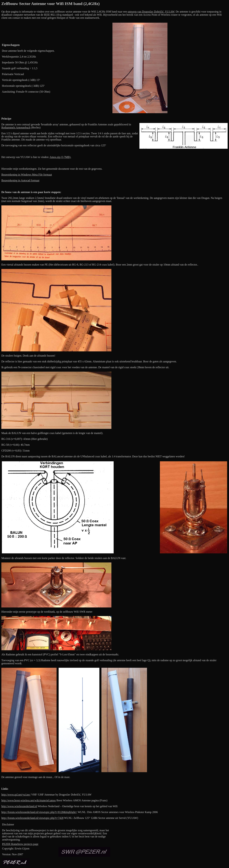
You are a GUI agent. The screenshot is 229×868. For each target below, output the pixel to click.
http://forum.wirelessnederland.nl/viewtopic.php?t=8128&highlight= (39, 812)
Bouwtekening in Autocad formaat (20, 180)
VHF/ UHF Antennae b (44, 795)
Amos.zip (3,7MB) (60, 157)
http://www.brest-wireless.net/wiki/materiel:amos (29, 800)
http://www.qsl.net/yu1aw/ (16, 795)
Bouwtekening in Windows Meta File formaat (27, 175)
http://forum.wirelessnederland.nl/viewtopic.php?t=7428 (32, 818)
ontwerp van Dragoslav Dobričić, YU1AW (151, 12)
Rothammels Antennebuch (16, 128)
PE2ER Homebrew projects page (20, 844)
